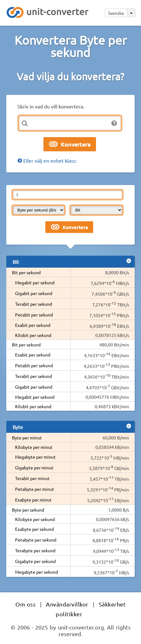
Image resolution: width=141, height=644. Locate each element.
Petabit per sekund (34, 315)
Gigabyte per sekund (35, 561)
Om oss (25, 604)
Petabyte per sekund (36, 540)
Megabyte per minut (35, 457)
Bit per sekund (26, 272)
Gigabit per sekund (34, 293)
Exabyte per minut (33, 500)
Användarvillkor (67, 604)
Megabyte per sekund (37, 572)
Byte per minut (27, 438)
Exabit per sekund (33, 325)
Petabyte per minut (35, 489)
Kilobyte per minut (34, 447)
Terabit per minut (32, 478)
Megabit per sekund (35, 282)
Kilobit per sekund (33, 335)
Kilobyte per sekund (35, 519)
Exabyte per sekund (34, 529)
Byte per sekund (28, 510)
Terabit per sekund (34, 304)
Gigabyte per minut (34, 467)
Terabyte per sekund (35, 550)
